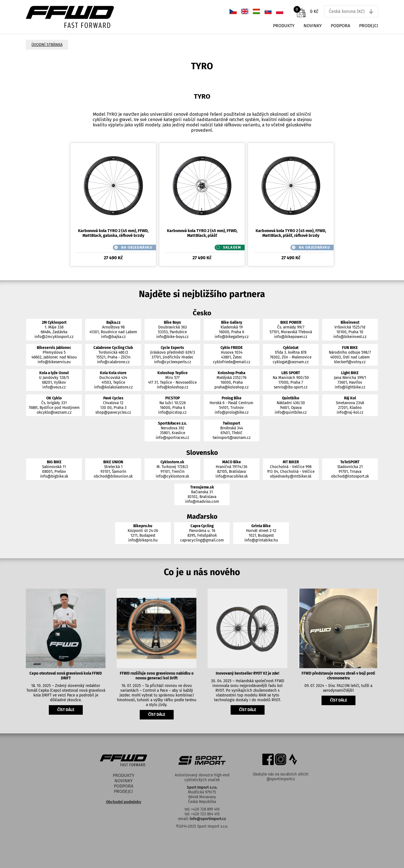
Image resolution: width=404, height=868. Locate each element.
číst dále (66, 710)
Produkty (284, 26)
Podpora (340, 26)
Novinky (313, 26)
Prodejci (369, 26)
